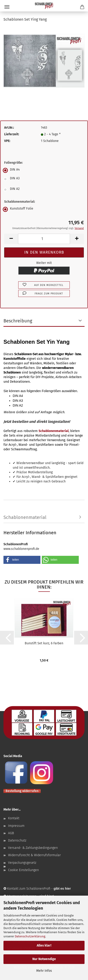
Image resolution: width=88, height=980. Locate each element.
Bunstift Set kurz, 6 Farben (44, 643)
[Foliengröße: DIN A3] (44, 179)
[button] (11, 239)
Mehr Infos (44, 971)
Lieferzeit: (12, 134)
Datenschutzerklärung (30, 936)
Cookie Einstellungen (23, 870)
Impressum (16, 826)
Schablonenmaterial (25, 517)
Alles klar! (44, 945)
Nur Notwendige (44, 959)
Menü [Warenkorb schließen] (7, 7)
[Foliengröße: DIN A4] (44, 170)
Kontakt (14, 818)
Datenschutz (17, 840)
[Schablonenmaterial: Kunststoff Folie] (44, 209)
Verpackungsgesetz (22, 863)
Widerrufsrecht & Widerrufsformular (34, 855)
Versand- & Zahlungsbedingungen (33, 848)
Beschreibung (18, 321)
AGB (11, 833)
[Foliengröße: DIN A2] (44, 190)
